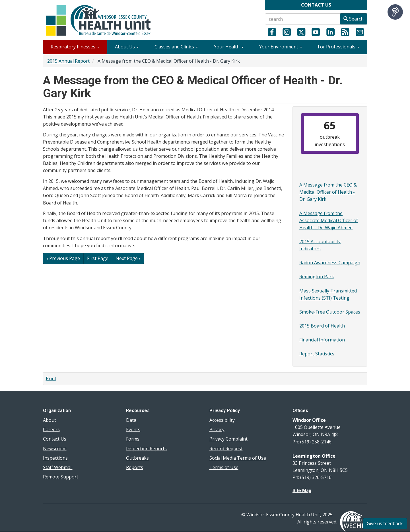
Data (131, 420)
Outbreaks (137, 458)
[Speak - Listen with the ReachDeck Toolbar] (395, 12)
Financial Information (322, 340)
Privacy (217, 429)
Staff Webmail (58, 467)
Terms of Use (224, 467)
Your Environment (281, 47)
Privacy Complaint (228, 439)
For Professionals (339, 47)
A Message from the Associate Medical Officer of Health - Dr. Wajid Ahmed (329, 220)
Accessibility (222, 420)
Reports (135, 467)
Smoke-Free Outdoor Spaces (330, 312)
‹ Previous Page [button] (63, 258)
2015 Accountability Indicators (320, 245)
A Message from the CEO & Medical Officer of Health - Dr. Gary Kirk (328, 192)
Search (354, 19)
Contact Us (55, 439)
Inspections (55, 458)
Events (133, 429)
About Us (127, 47)
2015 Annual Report (68, 61)
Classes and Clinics (176, 47)
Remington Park (317, 277)
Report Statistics (317, 354)
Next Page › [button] (128, 258)
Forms (133, 439)
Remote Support (61, 477)
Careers (51, 429)
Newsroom (55, 449)
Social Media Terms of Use (238, 458)
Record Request (226, 449)
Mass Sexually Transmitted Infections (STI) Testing (328, 294)
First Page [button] (98, 258)
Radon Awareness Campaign (330, 263)
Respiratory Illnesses (75, 47)
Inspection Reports (146, 449)
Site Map (302, 491)
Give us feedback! (385, 523)
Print (51, 378)
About (50, 420)
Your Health (229, 47)
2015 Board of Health (322, 326)
